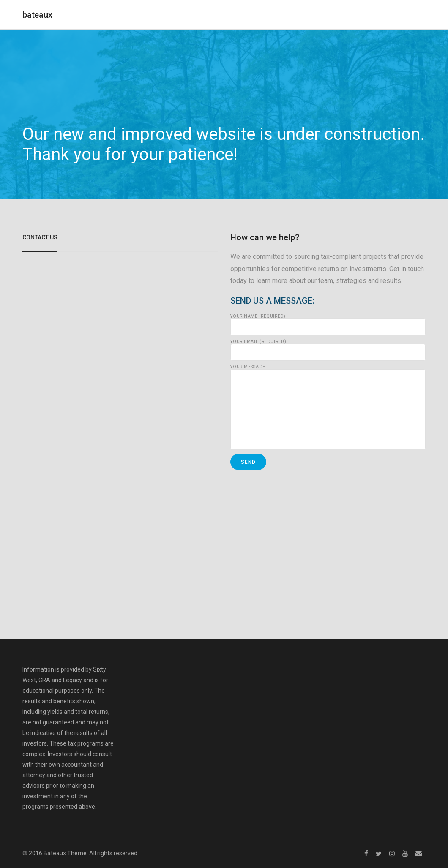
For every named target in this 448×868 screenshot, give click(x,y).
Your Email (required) (328, 350)
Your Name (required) (328, 325)
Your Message (328, 407)
